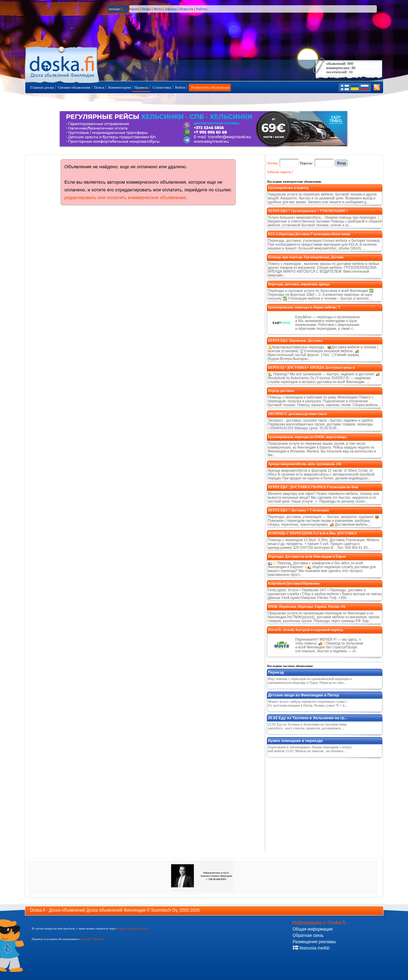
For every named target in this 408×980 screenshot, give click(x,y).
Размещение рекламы (314, 942)
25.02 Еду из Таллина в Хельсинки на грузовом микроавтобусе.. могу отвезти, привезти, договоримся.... (307, 726)
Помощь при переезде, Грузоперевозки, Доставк (306, 257)
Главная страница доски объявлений (63, 64)
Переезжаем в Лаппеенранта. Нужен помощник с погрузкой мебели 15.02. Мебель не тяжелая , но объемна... (310, 749)
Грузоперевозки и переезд (288, 188)
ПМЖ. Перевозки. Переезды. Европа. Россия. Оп (307, 607)
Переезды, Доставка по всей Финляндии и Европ (307, 556)
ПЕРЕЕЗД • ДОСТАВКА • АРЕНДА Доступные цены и (311, 367)
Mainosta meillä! (311, 948)
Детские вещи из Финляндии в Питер (303, 695)
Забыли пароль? (280, 172)
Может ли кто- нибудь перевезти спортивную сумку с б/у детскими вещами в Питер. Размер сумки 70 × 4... (308, 703)
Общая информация (313, 929)
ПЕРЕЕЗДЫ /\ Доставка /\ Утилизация (298, 510)
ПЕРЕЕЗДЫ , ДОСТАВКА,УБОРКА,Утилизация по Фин (313, 487)
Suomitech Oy (164, 910)
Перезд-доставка (281, 391)
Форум (133, 9)
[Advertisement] (319, 804)
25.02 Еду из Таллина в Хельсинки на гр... (308, 718)
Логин (272, 163)
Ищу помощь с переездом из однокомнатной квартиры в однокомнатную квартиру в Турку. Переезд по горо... (310, 681)
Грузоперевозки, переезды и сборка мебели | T (304, 307)
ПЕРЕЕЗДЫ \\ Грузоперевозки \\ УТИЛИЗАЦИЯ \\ (308, 211)
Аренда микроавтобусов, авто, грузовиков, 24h (305, 464)
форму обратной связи (132, 928)
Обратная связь (308, 935)
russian (116, 9)
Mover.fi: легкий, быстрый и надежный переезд (305, 630)
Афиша (171, 9)
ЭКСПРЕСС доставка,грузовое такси (297, 414)
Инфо (146, 9)
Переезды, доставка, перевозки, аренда (299, 284)
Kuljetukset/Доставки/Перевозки (294, 583)
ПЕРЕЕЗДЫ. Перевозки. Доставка (295, 341)
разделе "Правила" (93, 939)
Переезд (276, 672)
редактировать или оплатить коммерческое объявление (125, 198)
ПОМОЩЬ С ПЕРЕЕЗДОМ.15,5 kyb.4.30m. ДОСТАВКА (312, 533)
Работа (202, 9)
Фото (158, 9)
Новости (186, 9)
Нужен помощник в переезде (295, 741)
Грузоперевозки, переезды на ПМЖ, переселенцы (307, 437)
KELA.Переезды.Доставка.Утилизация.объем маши (309, 234)
